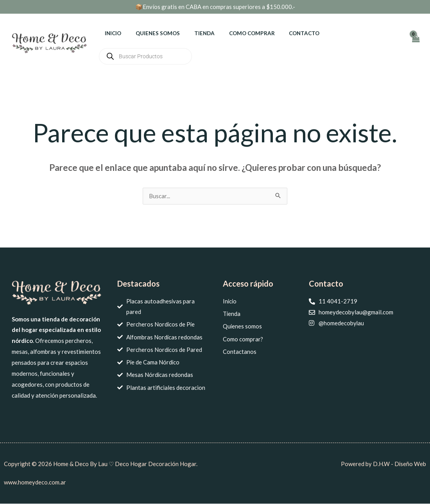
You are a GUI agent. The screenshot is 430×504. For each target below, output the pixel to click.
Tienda (195, 33)
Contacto (287, 33)
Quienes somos (152, 33)
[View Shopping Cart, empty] (415, 43)
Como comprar (239, 33)
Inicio (111, 33)
